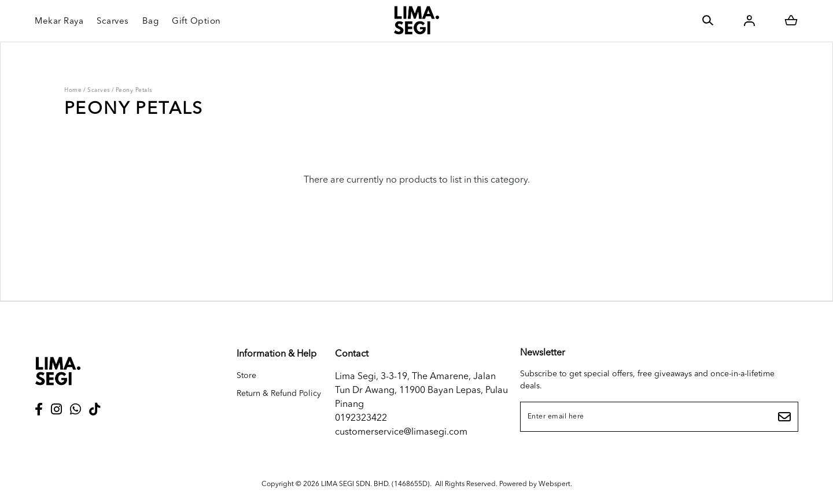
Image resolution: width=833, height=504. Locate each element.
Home (73, 90)
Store (246, 376)
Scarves (99, 90)
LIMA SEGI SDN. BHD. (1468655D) (375, 484)
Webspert (554, 484)
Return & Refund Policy (279, 394)
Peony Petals (134, 90)
